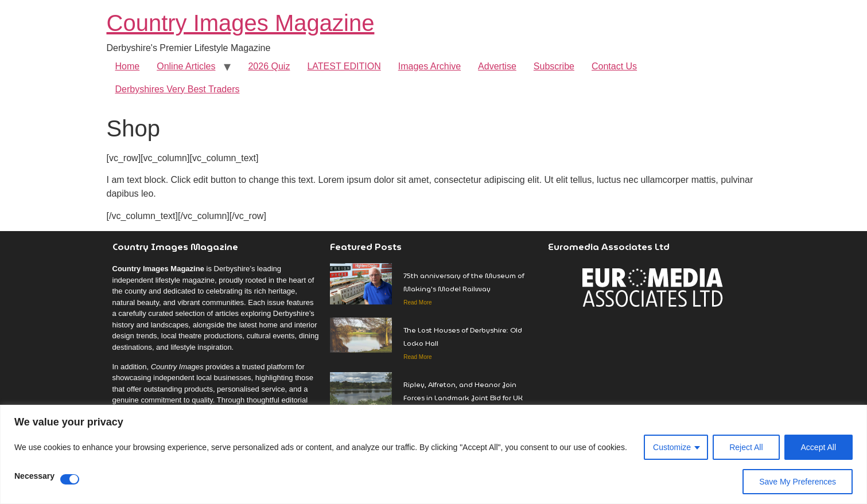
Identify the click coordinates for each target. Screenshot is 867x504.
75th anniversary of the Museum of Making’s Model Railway (464, 282)
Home (128, 66)
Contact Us (614, 66)
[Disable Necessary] (70, 479)
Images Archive (429, 66)
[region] (433, 454)
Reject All (746, 447)
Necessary (34, 476)
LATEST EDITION (344, 66)
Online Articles (186, 66)
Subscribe (554, 66)
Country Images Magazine (241, 23)
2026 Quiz (269, 66)
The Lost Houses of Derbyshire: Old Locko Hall (463, 337)
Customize (672, 447)
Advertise (497, 66)
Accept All (819, 447)
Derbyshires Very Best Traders (178, 89)
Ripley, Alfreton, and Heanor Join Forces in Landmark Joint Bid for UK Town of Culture (463, 398)
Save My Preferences (798, 482)
